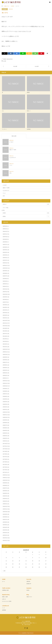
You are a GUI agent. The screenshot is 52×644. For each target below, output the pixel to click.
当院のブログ (29, 597)
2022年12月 (5, 289)
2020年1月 (5, 378)
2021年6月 (5, 336)
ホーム (4, 581)
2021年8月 (5, 331)
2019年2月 (5, 407)
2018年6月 (5, 428)
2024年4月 (5, 252)
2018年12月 (5, 412)
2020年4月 (5, 370)
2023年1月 (5, 286)
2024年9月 (5, 239)
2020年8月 (5, 360)
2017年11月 (5, 446)
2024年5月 (5, 250)
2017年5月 (5, 462)
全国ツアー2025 (6, 188)
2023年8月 (5, 273)
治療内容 (28, 581)
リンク (4, 608)
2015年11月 (5, 509)
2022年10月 (5, 294)
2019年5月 (5, 399)
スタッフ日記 (5, 208)
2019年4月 (5, 402)
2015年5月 (5, 525)
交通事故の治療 (5, 590)
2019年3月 (5, 404)
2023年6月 (5, 279)
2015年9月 (5, 514)
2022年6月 (5, 305)
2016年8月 (5, 485)
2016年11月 (5, 478)
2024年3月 (5, 255)
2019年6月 (5, 396)
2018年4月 (5, 433)
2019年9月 (5, 389)
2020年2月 (5, 375)
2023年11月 (5, 266)
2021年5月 (5, 339)
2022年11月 (5, 292)
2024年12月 (5, 231)
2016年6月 (5, 491)
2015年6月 (5, 522)
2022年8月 (5, 300)
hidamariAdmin (10, 59)
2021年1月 (5, 347)
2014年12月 (5, 538)
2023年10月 (5, 268)
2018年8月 (5, 423)
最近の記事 (14, 136)
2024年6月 (5, 247)
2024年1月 (5, 260)
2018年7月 (5, 425)
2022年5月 (5, 307)
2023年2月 (5, 284)
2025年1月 (5, 229)
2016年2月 (5, 501)
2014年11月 (5, 540)
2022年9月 (5, 297)
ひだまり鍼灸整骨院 (23, 633)
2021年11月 (5, 323)
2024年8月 (5, 242)
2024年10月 (5, 237)
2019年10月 (5, 386)
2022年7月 (5, 302)
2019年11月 (5, 383)
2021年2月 (5, 344)
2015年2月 (5, 533)
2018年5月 (5, 430)
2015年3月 (5, 530)
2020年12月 (5, 349)
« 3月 (4, 571)
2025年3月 (5, 226)
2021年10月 (5, 326)
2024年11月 (5, 234)
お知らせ (26, 204)
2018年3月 (5, 436)
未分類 (5, 9)
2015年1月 (5, 535)
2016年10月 (5, 480)
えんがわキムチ (6, 190)
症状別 (26, 216)
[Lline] (23, 53)
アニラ (4, 193)
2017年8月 (5, 454)
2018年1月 (5, 441)
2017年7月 (5, 457)
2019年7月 (5, 394)
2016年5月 (5, 493)
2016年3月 (5, 499)
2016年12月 (5, 475)
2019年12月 (5, 381)
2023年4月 (5, 281)
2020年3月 (5, 373)
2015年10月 (5, 512)
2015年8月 (5, 517)
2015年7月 (5, 520)
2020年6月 (5, 365)
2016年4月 (5, 496)
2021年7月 (5, 334)
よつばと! (5, 185)
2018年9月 (5, 420)
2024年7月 (5, 245)
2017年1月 (5, 472)
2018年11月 (5, 415)
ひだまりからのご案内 (7, 601)
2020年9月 (5, 357)
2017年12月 (5, 444)
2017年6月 (5, 459)
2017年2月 (5, 470)
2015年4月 (5, 527)
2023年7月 (5, 276)
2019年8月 (5, 391)
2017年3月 (5, 467)
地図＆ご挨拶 (5, 597)
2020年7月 (5, 362)
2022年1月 (5, 318)
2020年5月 (5, 368)
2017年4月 (5, 465)
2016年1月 (5, 504)
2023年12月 (5, 263)
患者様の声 (29, 584)
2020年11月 (5, 352)
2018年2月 (5, 438)
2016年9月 (5, 483)
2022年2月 (5, 315)
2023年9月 (5, 271)
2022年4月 (5, 310)
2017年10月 (5, 449)
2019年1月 (5, 410)
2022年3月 (5, 313)
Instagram (27, 628)
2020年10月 (5, 355)
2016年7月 (5, 488)
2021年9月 (5, 328)
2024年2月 (5, 258)
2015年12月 (5, 506)
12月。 (4, 196)
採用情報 (4, 610)
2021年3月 (5, 341)
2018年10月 (5, 417)
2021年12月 (5, 320)
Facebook (25, 628)
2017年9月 (5, 451)
